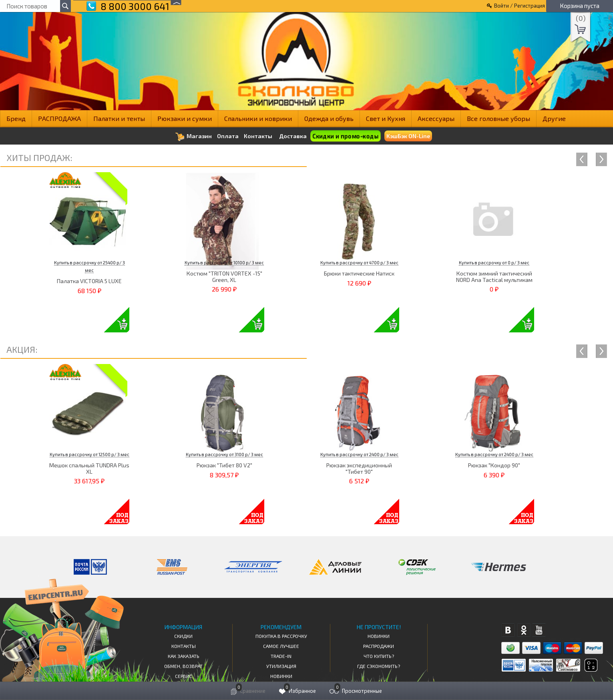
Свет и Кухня (386, 118)
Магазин (194, 137)
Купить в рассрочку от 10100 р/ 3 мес (224, 262)
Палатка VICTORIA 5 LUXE (89, 281)
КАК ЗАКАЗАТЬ (184, 656)
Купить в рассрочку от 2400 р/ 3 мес (359, 454)
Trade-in (281, 656)
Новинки (281, 676)
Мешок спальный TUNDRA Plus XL (89, 468)
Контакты (258, 136)
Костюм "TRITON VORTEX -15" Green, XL (224, 276)
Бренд (16, 118)
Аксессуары (436, 118)
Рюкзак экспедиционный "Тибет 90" (359, 468)
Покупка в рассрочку (281, 636)
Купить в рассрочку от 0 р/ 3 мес (494, 262)
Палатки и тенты (119, 118)
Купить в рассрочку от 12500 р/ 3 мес (89, 454)
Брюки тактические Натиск (359, 273)
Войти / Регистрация (520, 6)
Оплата (228, 136)
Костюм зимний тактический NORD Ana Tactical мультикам (494, 276)
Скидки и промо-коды (345, 136)
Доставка (293, 136)
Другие (554, 118)
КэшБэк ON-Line (408, 136)
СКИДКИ (183, 636)
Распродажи (379, 646)
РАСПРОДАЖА (59, 118)
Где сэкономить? (379, 666)
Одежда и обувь (329, 118)
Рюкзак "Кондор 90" (494, 465)
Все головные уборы (498, 118)
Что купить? (379, 656)
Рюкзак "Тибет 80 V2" (224, 465)
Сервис (184, 676)
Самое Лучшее (281, 646)
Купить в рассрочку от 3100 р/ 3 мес (224, 454)
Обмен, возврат (183, 666)
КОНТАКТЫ (184, 646)
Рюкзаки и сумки (185, 118)
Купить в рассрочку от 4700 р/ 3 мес (359, 262)
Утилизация (281, 666)
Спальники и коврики (258, 118)
